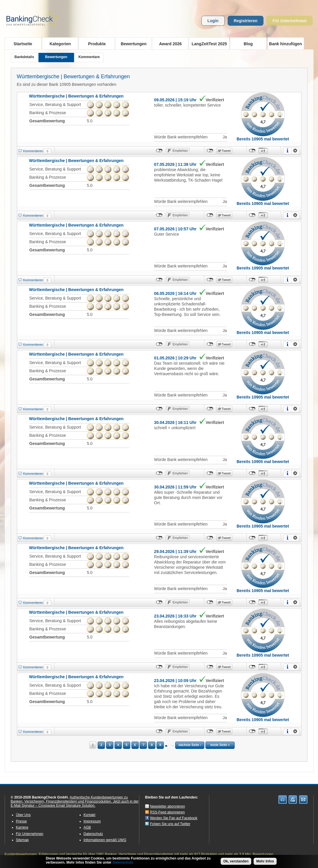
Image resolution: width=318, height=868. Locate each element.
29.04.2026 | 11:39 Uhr (175, 552)
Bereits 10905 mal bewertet (263, 139)
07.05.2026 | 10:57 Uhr (175, 229)
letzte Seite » (220, 745)
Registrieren (246, 21)
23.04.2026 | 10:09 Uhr (175, 681)
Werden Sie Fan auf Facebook (174, 818)
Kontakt (90, 815)
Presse (21, 821)
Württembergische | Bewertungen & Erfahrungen (73, 76)
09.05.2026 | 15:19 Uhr (175, 100)
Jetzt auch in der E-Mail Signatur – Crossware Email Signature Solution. (75, 803)
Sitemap (22, 840)
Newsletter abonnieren (168, 806)
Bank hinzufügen (286, 44)
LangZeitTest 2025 (208, 44)
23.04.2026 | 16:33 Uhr (175, 616)
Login (213, 21)
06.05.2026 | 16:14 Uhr (175, 293)
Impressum (92, 821)
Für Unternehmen (290, 21)
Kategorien (58, 44)
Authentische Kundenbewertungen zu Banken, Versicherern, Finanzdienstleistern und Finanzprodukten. (69, 799)
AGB (87, 827)
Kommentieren (33, 151)
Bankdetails (24, 57)
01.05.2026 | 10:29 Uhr (175, 358)
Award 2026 (169, 44)
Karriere (22, 827)
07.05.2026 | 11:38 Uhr (175, 164)
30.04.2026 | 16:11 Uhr (175, 422)
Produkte (95, 44)
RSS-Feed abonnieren (167, 812)
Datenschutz (93, 834)
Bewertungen (132, 44)
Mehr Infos (265, 861)
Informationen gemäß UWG (105, 840)
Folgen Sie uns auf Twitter (170, 824)
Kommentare (89, 57)
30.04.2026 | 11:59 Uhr (175, 487)
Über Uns (23, 815)
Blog (248, 44)
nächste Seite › (190, 745)
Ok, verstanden (236, 861)
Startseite (23, 44)
